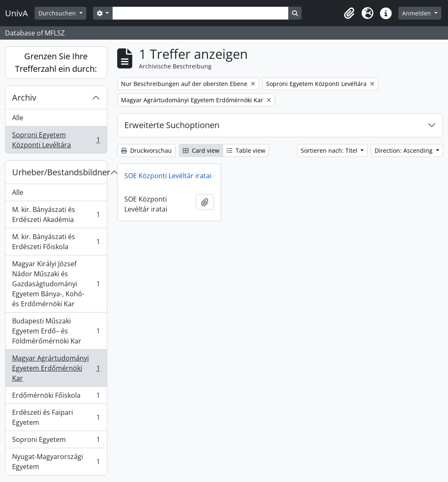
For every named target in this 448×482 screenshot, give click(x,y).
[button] (349, 13)
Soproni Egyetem (56, 441)
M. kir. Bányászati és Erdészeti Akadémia (56, 215)
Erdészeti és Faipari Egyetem (56, 417)
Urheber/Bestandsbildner (59, 172)
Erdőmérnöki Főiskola (56, 397)
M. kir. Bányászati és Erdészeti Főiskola (56, 242)
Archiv (24, 97)
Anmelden (417, 13)
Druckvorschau (146, 150)
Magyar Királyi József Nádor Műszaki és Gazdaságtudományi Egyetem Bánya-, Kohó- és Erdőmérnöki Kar (56, 284)
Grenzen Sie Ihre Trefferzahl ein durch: (56, 62)
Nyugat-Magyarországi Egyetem (56, 462)
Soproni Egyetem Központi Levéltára (56, 140)
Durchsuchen (58, 13)
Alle (18, 118)
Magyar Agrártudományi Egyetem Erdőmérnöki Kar (56, 368)
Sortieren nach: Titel (330, 150)
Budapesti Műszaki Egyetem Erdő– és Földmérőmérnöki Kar (56, 331)
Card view (201, 150)
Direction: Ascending (404, 150)
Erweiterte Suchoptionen (172, 125)
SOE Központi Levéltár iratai (168, 176)
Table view (246, 150)
